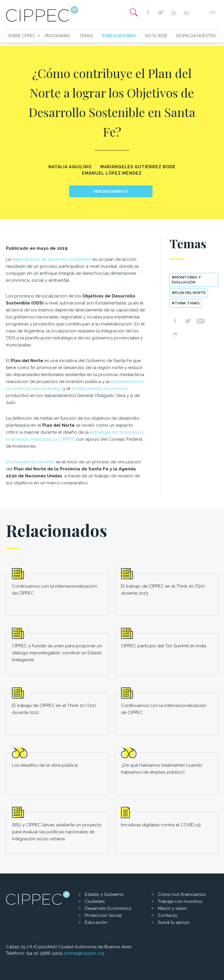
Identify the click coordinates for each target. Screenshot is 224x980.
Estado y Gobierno (104, 894)
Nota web (156, 36)
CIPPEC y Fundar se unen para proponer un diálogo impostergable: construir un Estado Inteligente (57, 653)
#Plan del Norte (189, 293)
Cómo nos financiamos (182, 894)
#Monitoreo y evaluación (186, 280)
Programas (57, 36)
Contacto (168, 915)
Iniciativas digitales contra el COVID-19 (161, 825)
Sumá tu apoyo (174, 922)
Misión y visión (172, 908)
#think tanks (186, 303)
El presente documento (30, 462)
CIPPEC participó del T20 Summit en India (164, 646)
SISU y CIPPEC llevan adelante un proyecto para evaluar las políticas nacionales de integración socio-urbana (57, 832)
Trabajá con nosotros (180, 901)
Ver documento (111, 191)
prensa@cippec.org (84, 953)
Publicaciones (119, 36)
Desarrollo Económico (108, 908)
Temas (86, 36)
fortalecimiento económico (100, 389)
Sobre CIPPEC (22, 36)
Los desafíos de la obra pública (45, 765)
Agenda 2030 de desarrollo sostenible (52, 259)
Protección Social (103, 915)
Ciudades (95, 901)
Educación (96, 922)
